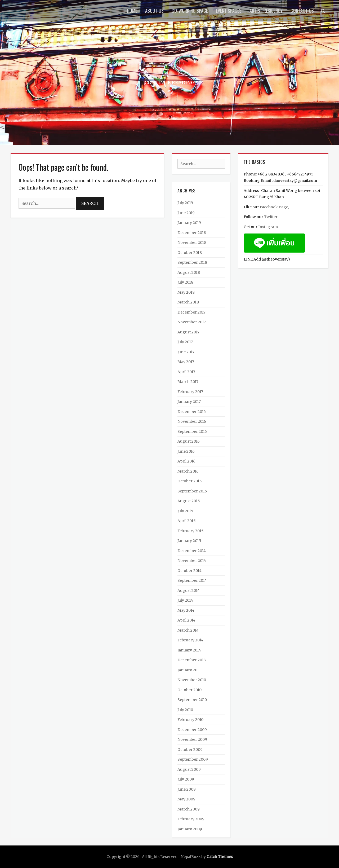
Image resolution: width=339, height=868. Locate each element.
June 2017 (186, 352)
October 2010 (189, 690)
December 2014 (192, 551)
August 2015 (189, 501)
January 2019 (189, 223)
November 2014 (192, 561)
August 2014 (189, 591)
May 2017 (186, 362)
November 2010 (192, 680)
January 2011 (189, 670)
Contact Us (302, 11)
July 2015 (185, 511)
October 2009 (190, 750)
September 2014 (192, 580)
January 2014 (189, 650)
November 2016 (192, 421)
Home (132, 11)
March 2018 (188, 302)
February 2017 (190, 392)
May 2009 (186, 799)
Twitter (271, 217)
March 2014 (188, 630)
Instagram (268, 227)
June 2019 (186, 213)
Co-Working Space (190, 11)
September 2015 (192, 491)
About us (154, 11)
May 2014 (186, 610)
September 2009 (193, 759)
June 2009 (187, 789)
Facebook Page (274, 207)
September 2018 (192, 262)
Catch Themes (220, 857)
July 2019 (185, 203)
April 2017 (186, 372)
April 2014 (186, 620)
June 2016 (186, 451)
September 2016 (192, 431)
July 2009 (186, 779)
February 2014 (190, 640)
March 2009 (189, 809)
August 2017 (188, 332)
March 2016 (188, 471)
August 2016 (189, 441)
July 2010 (185, 710)
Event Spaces (229, 11)
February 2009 (191, 819)
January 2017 (189, 402)
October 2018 (190, 253)
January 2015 (189, 541)
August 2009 (189, 769)
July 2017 (185, 342)
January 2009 (190, 829)
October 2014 (189, 571)
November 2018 (192, 243)
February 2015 (191, 531)
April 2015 (187, 521)
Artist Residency (266, 11)
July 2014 (185, 600)
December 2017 (191, 312)
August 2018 (189, 272)
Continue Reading (170, 83)
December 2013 (192, 660)
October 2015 (190, 481)
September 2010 (192, 700)
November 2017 (192, 322)
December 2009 (192, 730)
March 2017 (188, 382)
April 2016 (186, 461)
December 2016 (192, 412)
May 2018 (186, 292)
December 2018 (192, 233)
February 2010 (190, 720)
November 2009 (192, 739)
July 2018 (185, 282)
